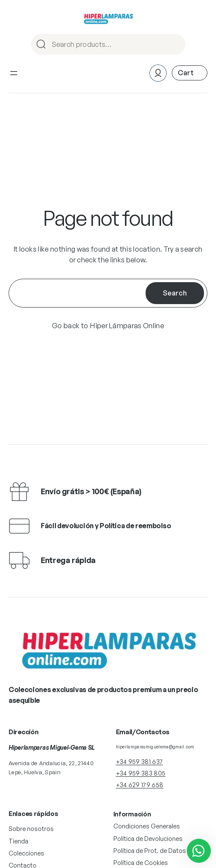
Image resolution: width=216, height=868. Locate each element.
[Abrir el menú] (14, 73)
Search (175, 45)
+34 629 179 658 (140, 785)
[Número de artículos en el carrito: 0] (190, 73)
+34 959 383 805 (141, 773)
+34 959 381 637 (140, 762)
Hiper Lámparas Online (127, 326)
